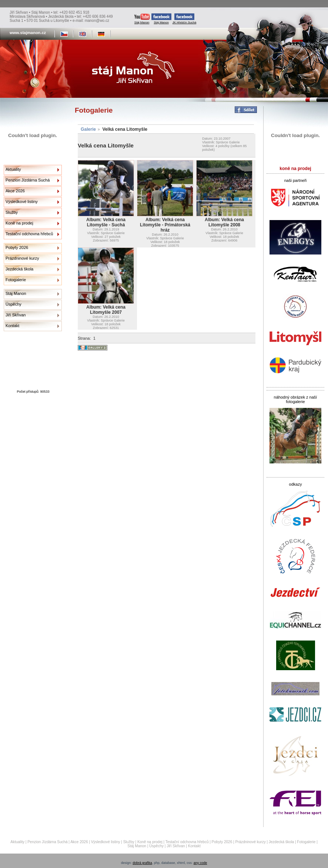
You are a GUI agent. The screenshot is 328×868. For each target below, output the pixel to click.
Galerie (88, 129)
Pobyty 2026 (17, 247)
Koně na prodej (19, 223)
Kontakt (12, 326)
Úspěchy (14, 304)
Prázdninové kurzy (22, 258)
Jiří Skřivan (16, 315)
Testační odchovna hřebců (29, 234)
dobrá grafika (142, 863)
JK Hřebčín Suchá (184, 19)
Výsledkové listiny (22, 202)
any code (200, 863)
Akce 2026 (15, 191)
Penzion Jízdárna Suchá (28, 180)
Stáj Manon (142, 19)
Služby (12, 212)
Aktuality (13, 169)
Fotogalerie (16, 280)
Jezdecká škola (19, 269)
